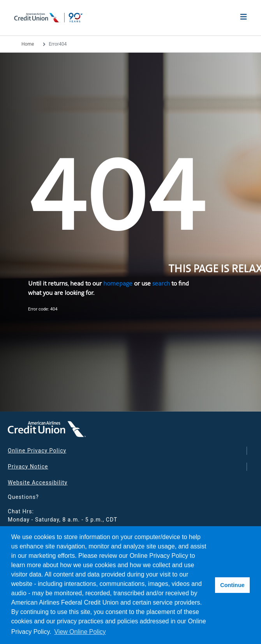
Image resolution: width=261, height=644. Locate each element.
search (161, 283)
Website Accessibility (38, 483)
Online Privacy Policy (37, 451)
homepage (118, 283)
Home (28, 44)
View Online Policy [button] (80, 632)
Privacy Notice (28, 467)
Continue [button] (232, 585)
